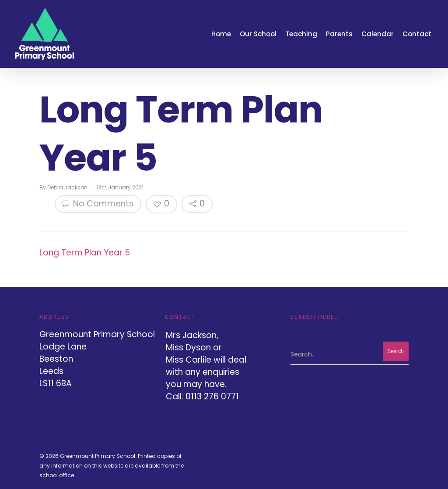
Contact (417, 34)
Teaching (301, 34)
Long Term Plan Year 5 (85, 253)
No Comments (98, 204)
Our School (258, 34)
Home (221, 34)
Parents (339, 34)
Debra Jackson (67, 187)
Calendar (378, 34)
